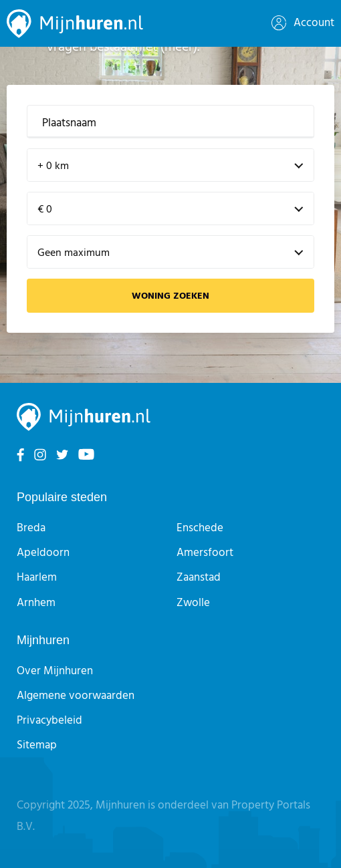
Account (303, 23)
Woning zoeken (170, 296)
